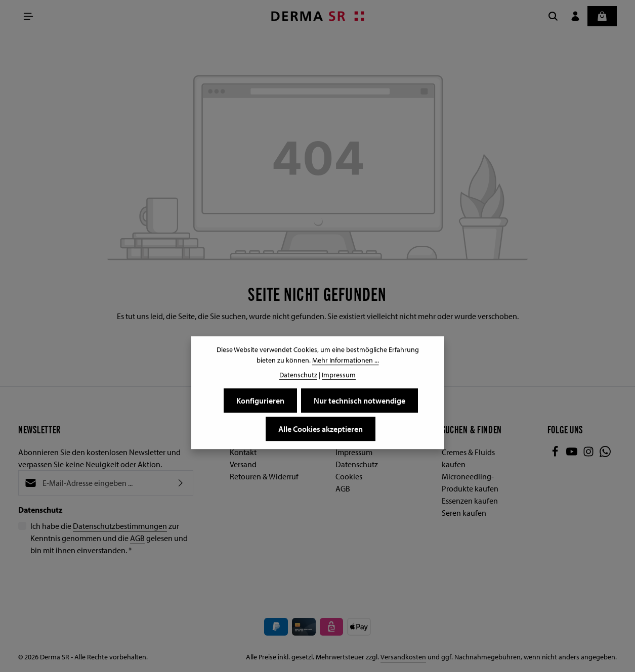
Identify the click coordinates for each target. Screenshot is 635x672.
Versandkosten (403, 657)
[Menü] (28, 16)
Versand (243, 464)
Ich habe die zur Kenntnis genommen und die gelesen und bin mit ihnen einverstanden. (109, 537)
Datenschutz (357, 464)
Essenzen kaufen (470, 501)
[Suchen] (553, 16)
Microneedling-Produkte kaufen (470, 482)
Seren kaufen (464, 513)
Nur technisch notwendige (359, 401)
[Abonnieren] (181, 483)
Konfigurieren (260, 401)
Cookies (349, 476)
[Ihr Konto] (575, 16)
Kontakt (243, 452)
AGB (137, 538)
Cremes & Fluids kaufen (468, 458)
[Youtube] (573, 454)
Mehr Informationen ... (346, 361)
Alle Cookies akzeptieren (321, 429)
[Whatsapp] (605, 454)
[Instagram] (589, 454)
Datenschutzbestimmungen (120, 526)
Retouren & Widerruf (264, 476)
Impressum (354, 452)
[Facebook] (556, 454)
